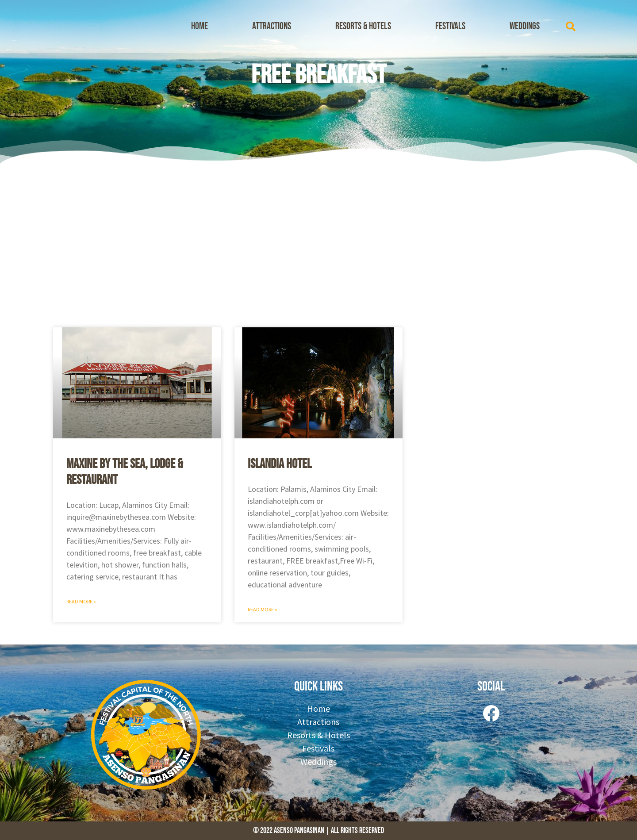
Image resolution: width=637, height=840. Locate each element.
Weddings (525, 26)
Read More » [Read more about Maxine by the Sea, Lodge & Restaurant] (81, 601)
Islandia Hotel (280, 464)
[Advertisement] (318, 243)
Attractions (272, 26)
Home (200, 26)
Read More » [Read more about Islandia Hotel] (263, 609)
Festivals (450, 26)
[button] (571, 27)
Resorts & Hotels (363, 26)
